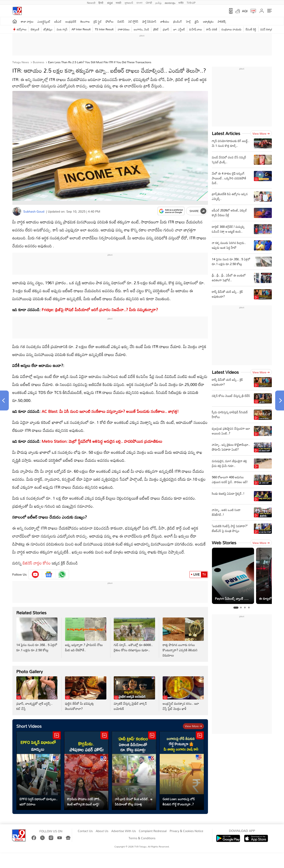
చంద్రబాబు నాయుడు (231, 29)
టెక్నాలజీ (35, 29)
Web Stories (224, 543)
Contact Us (85, 831)
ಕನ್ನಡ (110, 2)
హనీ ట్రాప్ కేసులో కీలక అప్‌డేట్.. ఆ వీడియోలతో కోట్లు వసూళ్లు (134, 802)
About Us (102, 831)
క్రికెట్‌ (156, 29)
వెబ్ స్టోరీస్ (133, 21)
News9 (91, 2)
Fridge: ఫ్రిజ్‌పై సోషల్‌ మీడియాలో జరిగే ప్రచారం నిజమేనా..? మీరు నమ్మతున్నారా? (99, 310)
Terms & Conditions (142, 838)
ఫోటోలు (110, 21)
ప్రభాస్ (166, 29)
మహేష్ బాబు (196, 29)
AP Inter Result (81, 29)
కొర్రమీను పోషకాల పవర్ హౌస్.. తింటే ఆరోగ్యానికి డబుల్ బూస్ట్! (84, 802)
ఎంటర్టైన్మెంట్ (44, 21)
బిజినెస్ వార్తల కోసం (36, 563)
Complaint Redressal (153, 831)
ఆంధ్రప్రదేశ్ (71, 21)
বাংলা (139, 2)
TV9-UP (191, 2)
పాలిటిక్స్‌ (222, 21)
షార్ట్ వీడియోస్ (149, 21)
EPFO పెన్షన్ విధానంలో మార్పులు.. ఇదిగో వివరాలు (39, 802)
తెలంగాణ (85, 21)
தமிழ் (158, 2)
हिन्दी (101, 2)
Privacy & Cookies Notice (186, 831)
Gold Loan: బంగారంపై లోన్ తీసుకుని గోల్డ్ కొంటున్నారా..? (179, 802)
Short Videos (29, 726)
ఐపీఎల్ (58, 21)
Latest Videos (225, 372)
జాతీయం (165, 21)
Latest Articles (226, 133)
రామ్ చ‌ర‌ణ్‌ (212, 29)
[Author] (17, 211)
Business (38, 62)
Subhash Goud (34, 211)
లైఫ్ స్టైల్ (98, 21)
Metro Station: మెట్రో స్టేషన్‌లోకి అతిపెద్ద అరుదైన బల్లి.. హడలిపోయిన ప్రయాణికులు (102, 441)
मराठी (118, 2)
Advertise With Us (124, 831)
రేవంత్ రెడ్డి (251, 29)
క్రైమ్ (197, 21)
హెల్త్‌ (188, 21)
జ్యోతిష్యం (48, 29)
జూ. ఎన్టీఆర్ (179, 29)
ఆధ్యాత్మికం (208, 21)
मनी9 (181, 2)
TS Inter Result (104, 29)
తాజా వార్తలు (27, 21)
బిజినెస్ (121, 21)
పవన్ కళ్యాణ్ (267, 29)
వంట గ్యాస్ (62, 29)
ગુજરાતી (129, 2)
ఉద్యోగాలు (22, 29)
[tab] (236, 608)
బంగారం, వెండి (141, 29)
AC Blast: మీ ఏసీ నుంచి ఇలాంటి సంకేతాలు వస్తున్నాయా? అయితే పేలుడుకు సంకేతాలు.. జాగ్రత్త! (110, 411)
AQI (245, 11)
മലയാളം (170, 2)
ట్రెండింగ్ (178, 21)
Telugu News (21, 62)
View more (193, 726)
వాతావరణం (124, 29)
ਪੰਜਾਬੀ (149, 2)
